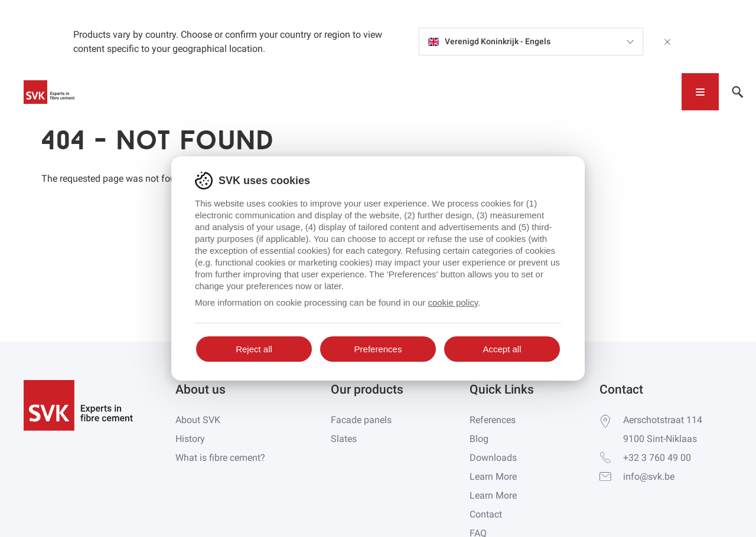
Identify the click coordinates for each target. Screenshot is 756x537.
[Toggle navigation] (700, 92)
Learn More (493, 477)
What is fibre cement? (220, 458)
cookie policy (453, 302)
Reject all (254, 349)
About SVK (198, 420)
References (493, 420)
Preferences (378, 349)
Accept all (502, 349)
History (190, 439)
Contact (486, 514)
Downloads (493, 458)
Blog (479, 439)
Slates (344, 439)
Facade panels (361, 420)
